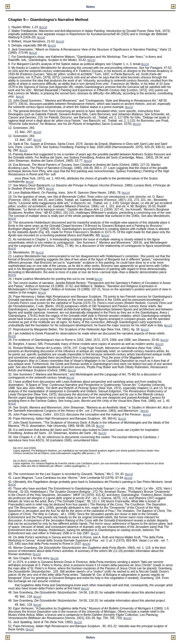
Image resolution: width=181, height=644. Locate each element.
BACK (43, 27)
